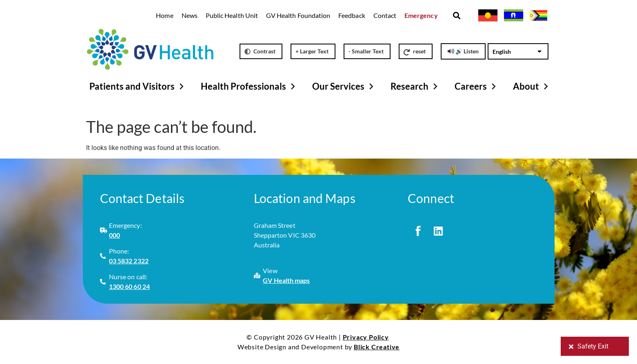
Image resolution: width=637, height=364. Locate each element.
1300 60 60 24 (129, 286)
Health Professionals (249, 86)
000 (114, 235)
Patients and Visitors (138, 86)
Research (415, 86)
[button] (457, 16)
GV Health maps (286, 280)
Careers (476, 86)
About (532, 86)
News (190, 15)
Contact (385, 15)
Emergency (421, 15)
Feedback (352, 15)
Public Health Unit (232, 15)
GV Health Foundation (298, 15)
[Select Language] (518, 51)
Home (164, 15)
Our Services (344, 86)
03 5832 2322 (129, 261)
